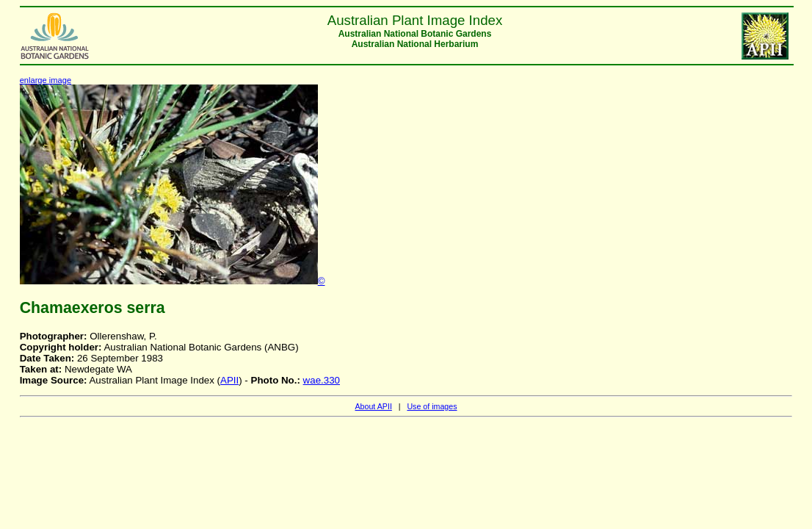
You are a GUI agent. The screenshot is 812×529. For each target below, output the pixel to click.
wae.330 (322, 380)
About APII (373, 406)
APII (229, 380)
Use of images (432, 406)
